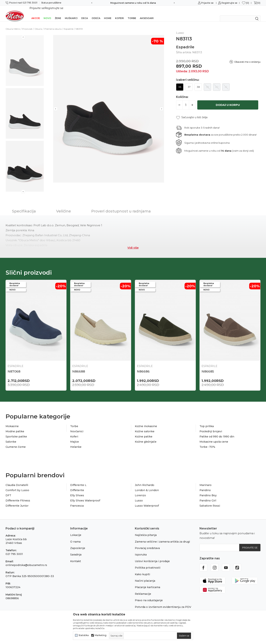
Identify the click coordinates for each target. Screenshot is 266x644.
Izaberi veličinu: (188, 75)
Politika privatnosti (148, 564)
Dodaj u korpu (228, 100)
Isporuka (141, 550)
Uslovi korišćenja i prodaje (152, 557)
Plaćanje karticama (148, 583)
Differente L (78, 481)
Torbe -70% (207, 443)
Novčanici (77, 427)
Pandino (205, 486)
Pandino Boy (208, 491)
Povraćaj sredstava (147, 544)
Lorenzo (140, 491)
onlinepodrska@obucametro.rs (26, 561)
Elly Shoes (77, 491)
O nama (75, 538)
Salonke (11, 438)
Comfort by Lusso (17, 486)
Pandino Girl (208, 496)
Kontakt (76, 557)
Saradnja (76, 550)
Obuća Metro (13, 24)
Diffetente (77, 486)
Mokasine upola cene (214, 438)
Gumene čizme (16, 443)
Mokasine (12, 422)
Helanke (76, 443)
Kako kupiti (142, 570)
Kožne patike (144, 432)
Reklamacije (143, 590)
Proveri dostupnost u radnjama (121, 206)
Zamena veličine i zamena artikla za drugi (162, 538)
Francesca (77, 502)
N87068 (14, 367)
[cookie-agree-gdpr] (184, 636)
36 (180, 82)
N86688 (79, 367)
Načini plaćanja (145, 577)
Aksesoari (147, 13)
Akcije (36, 13)
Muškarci (71, 13)
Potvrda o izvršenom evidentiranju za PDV (163, 603)
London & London (147, 486)
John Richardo (145, 481)
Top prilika (207, 422)
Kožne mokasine (146, 422)
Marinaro (206, 481)
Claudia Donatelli (17, 481)
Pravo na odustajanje (149, 596)
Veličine (64, 206)
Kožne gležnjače (146, 438)
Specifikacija (24, 206)
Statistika (84, 635)
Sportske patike (16, 432)
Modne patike (15, 427)
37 (189, 82)
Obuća (38, 24)
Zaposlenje (78, 544)
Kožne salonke (145, 427)
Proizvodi (27, 24)
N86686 (143, 367)
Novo (47, 13)
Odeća (96, 13)
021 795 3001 (14, 550)
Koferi (120, 13)
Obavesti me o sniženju (247, 57)
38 (198, 82)
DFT (8, 491)
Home (108, 13)
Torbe (132, 13)
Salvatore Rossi (210, 502)
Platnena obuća (53, 24)
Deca (85, 13)
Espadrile (69, 24)
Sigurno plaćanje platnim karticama (133, 3)
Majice (75, 438)
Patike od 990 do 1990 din (217, 432)
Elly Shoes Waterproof (85, 496)
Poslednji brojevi (211, 427)
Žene (58, 13)
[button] (192, 113)
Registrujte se (229, 3)
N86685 (208, 367)
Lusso (139, 496)
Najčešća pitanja (146, 531)
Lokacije (76, 531)
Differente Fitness (18, 496)
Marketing (101, 635)
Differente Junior (17, 502)
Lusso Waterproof (147, 502)
